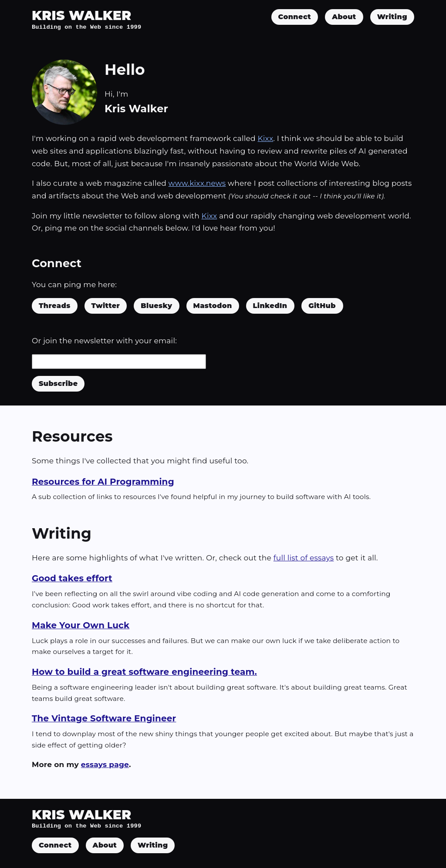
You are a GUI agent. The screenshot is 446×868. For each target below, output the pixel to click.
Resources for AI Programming (103, 482)
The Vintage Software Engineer (104, 718)
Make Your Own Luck (81, 625)
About (344, 17)
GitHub (322, 306)
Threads (55, 306)
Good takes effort (72, 578)
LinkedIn (270, 306)
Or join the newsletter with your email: (104, 341)
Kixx (265, 138)
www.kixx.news (197, 183)
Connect (295, 17)
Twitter (106, 306)
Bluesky (156, 306)
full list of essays (304, 558)
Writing (392, 17)
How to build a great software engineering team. (144, 672)
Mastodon (213, 306)
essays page (105, 764)
